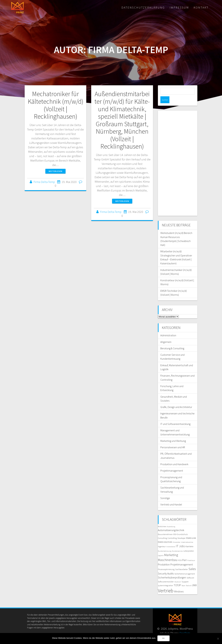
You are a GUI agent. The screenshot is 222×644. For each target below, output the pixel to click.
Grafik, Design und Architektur (176, 400)
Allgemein (166, 335)
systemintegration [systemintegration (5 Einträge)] (165, 578)
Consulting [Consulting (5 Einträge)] (162, 531)
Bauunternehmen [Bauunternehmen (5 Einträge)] (165, 527)
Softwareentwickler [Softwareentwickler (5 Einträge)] (166, 575)
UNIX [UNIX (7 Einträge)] (194, 578)
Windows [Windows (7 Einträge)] (179, 584)
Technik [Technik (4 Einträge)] (189, 579)
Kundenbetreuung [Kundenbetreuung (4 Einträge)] (165, 544)
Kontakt (201, 7)
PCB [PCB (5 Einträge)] (180, 553)
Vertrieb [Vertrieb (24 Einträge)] (166, 584)
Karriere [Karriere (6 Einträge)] (189, 539)
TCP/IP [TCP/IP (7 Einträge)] (177, 578)
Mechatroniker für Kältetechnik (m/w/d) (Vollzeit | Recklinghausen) (56, 105)
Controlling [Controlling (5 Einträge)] (172, 531)
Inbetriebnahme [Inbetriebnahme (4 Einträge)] (187, 535)
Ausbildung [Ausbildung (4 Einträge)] (171, 520)
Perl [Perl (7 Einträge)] (184, 553)
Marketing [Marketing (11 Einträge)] (171, 548)
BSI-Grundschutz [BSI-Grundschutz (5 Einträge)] (181, 527)
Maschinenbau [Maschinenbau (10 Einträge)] (168, 553)
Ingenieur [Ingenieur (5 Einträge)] (162, 539)
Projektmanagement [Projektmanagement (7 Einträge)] (182, 558)
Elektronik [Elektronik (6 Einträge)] (191, 531)
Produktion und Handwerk (174, 457)
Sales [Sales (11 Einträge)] (192, 562)
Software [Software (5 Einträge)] (190, 571)
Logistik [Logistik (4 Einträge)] (161, 549)
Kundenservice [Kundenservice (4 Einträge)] (177, 544)
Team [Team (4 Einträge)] (183, 579)
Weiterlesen (55, 171)
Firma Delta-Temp (44, 182)
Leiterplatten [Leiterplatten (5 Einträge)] (189, 544)
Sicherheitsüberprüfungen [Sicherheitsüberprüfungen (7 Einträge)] (172, 571)
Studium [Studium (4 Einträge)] (178, 575)
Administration (168, 328)
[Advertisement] (178, 156)
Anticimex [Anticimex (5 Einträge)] (162, 519)
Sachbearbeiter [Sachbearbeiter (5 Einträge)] (181, 562)
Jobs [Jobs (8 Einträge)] (182, 539)
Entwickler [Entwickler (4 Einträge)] (177, 535)
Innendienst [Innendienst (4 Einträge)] (171, 540)
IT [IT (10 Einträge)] (177, 539)
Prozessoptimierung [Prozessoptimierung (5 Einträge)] (166, 562)
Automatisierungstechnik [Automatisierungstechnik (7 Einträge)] (171, 523)
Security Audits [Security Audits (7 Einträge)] (166, 567)
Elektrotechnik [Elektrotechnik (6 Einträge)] (165, 535)
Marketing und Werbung (173, 434)
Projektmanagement (172, 464)
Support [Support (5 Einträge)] (185, 575)
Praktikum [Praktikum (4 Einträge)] (191, 554)
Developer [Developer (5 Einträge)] (181, 531)
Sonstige (165, 491)
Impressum (179, 7)
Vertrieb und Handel (171, 498)
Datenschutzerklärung (143, 7)
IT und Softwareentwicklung (175, 417)
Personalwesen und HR (173, 440)
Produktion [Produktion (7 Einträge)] (164, 558)
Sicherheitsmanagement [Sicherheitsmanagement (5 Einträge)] (185, 567)
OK (164, 639)
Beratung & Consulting (172, 341)
